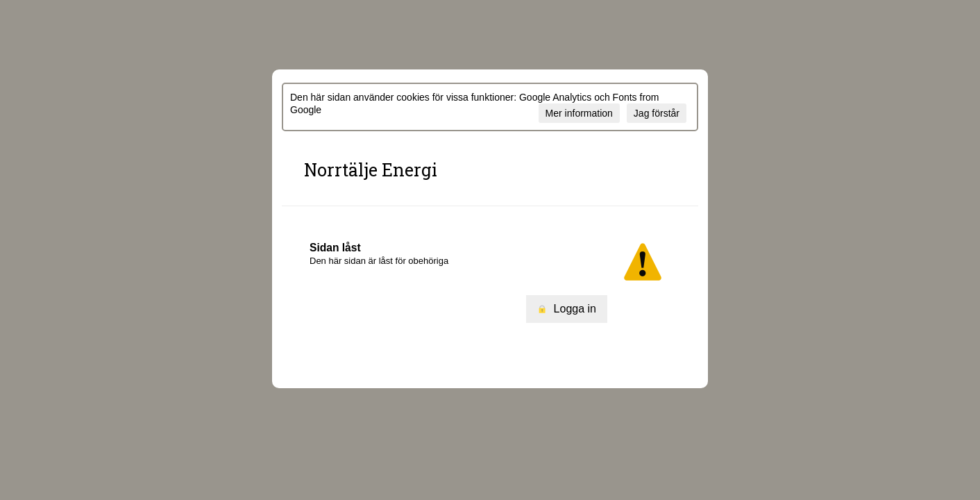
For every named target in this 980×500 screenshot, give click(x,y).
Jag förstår (657, 113)
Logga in (567, 309)
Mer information (579, 113)
